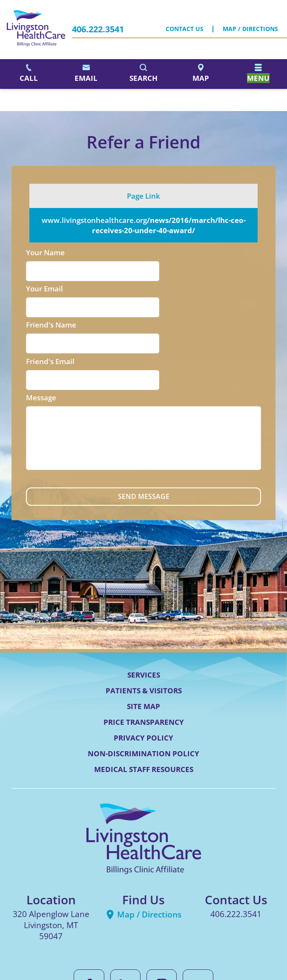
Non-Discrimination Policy (143, 683)
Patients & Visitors (144, 620)
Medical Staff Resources (144, 699)
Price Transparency (144, 652)
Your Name (45, 252)
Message (41, 326)
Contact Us (185, 29)
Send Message (143, 426)
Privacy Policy (143, 668)
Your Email (165, 252)
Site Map (143, 636)
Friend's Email (170, 289)
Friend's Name (51, 289)
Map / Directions (250, 29)
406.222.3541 (98, 29)
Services (144, 605)
